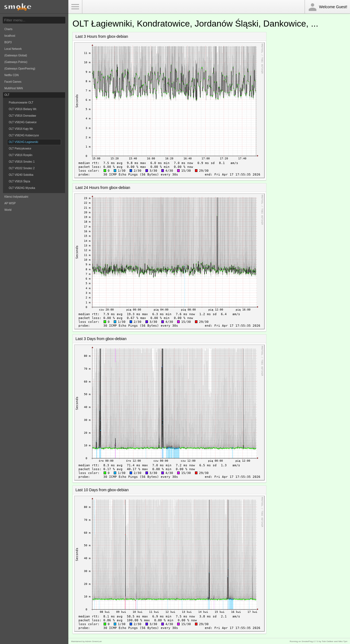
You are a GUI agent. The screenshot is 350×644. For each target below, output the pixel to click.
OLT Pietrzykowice (20, 149)
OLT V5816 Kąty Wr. (21, 129)
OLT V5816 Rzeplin (21, 155)
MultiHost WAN (14, 88)
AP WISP (10, 203)
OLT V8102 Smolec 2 (22, 168)
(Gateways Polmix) (16, 62)
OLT (7, 95)
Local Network (13, 49)
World (8, 210)
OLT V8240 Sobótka (21, 175)
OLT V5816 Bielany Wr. (23, 109)
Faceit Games (13, 82)
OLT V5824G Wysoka (22, 188)
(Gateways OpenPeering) (20, 69)
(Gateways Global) (16, 55)
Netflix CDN (11, 75)
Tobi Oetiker (328, 641)
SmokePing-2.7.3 (310, 641)
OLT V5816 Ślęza (19, 181)
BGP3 (8, 42)
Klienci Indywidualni (16, 197)
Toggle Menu (75, 7)
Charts (8, 29)
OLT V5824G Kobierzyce (24, 135)
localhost (10, 36)
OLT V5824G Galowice (23, 122)
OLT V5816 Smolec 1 (22, 162)
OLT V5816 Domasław (22, 116)
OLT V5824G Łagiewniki (23, 142)
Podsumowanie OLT (21, 103)
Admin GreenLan (94, 641)
